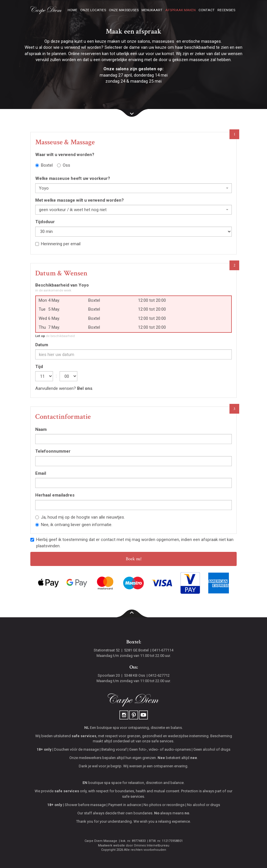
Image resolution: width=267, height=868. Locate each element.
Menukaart (152, 10)
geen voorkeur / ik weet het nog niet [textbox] (73, 210)
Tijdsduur (45, 222)
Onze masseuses (124, 10)
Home (72, 10)
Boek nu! (134, 559)
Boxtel (44, 165)
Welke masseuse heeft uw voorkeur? (73, 178)
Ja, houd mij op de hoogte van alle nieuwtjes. (80, 517)
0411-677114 (163, 650)
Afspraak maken (180, 10)
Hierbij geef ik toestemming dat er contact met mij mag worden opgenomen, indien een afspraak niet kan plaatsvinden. (132, 543)
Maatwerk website (111, 845)
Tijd (39, 367)
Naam (41, 429)
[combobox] (133, 188)
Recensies (226, 10)
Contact (207, 10)
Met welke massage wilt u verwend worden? (79, 200)
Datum (42, 345)
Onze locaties (93, 10)
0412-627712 (159, 675)
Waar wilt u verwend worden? (65, 155)
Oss (64, 165)
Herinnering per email (58, 244)
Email (41, 473)
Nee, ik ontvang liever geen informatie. (74, 525)
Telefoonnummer (53, 451)
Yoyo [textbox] (44, 188)
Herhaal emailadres (55, 495)
